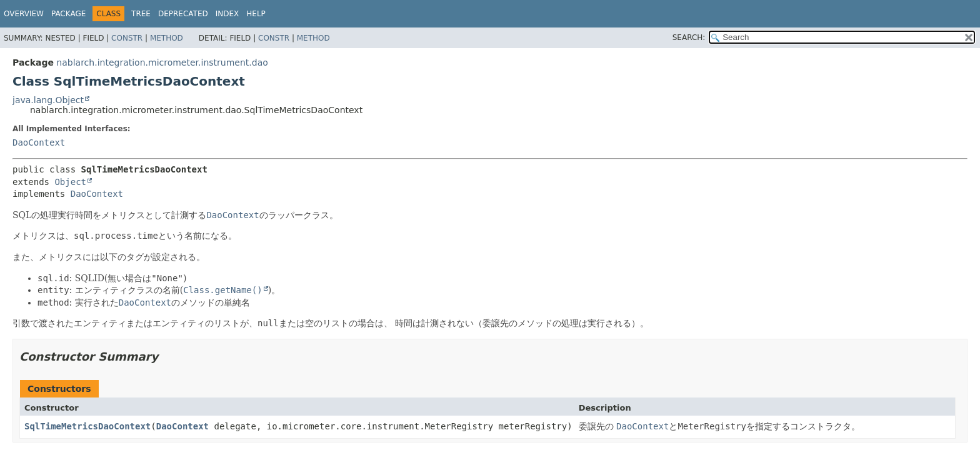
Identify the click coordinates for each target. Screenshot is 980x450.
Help (256, 14)
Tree (141, 14)
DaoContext (39, 142)
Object (70, 182)
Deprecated (183, 14)
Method (167, 38)
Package (68, 14)
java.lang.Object (48, 100)
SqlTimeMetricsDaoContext (87, 426)
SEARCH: (689, 37)
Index (227, 14)
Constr (127, 38)
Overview (24, 14)
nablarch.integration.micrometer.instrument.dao (162, 62)
